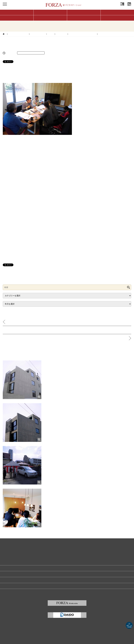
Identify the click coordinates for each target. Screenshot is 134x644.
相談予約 (129, 7)
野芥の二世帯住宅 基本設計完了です (110, 338)
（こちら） (44, 74)
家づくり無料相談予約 (11, 568)
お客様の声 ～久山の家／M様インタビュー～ (28, 322)
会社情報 (122, 7)
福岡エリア (61, 34)
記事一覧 (67, 330)
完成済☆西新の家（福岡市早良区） (82, 34)
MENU (5, 7)
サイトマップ (8, 592)
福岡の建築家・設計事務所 (13, 586)
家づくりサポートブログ (18, 34)
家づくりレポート (38, 34)
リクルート (7, 574)
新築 (50, 34)
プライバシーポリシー (11, 580)
